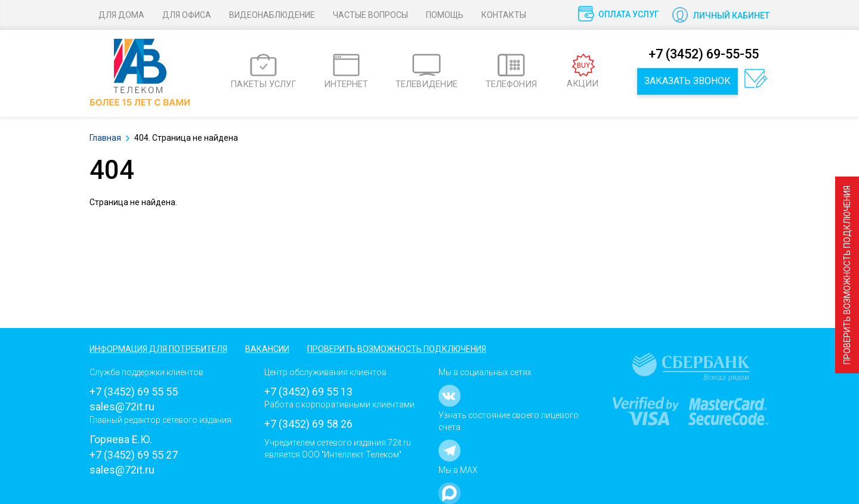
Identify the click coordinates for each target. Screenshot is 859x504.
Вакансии (267, 349)
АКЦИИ (583, 71)
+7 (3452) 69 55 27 (134, 455)
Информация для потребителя (158, 349)
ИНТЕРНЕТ (346, 72)
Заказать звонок (687, 81)
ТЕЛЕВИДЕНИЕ (427, 72)
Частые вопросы (370, 15)
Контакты (504, 15)
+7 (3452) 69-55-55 (704, 54)
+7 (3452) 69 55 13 (308, 392)
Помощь (445, 15)
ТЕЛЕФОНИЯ (511, 72)
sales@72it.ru (122, 406)
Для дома (121, 15)
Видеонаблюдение (272, 15)
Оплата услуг (629, 14)
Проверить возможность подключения (847, 275)
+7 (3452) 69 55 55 (134, 392)
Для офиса (187, 15)
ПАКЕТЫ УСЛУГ (263, 72)
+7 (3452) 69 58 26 (308, 424)
